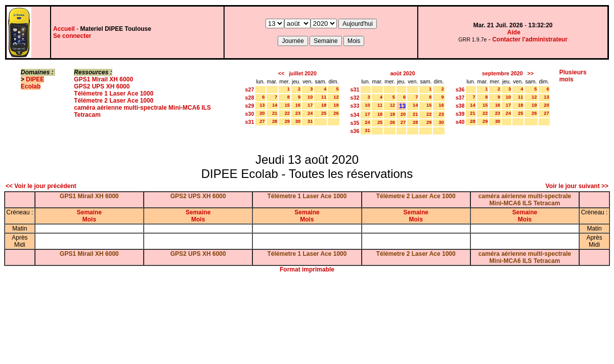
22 (287, 113)
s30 (250, 114)
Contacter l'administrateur (530, 39)
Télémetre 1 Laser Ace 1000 (114, 94)
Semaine (89, 212)
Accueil (64, 29)
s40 (460, 122)
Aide (514, 32)
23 (298, 113)
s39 (460, 114)
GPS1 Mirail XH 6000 (103, 79)
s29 (250, 106)
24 (310, 113)
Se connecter (72, 36)
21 (275, 113)
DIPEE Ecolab (32, 83)
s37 (460, 98)
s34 (355, 115)
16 (298, 105)
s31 (250, 122)
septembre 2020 (502, 73)
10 (310, 97)
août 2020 (402, 73)
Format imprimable (307, 269)
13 (262, 105)
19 (336, 105)
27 (262, 121)
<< (281, 73)
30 (298, 121)
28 (275, 121)
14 (275, 105)
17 (310, 105)
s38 (460, 106)
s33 (355, 106)
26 (336, 113)
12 (336, 97)
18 (324, 105)
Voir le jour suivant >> (577, 186)
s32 (355, 98)
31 (310, 121)
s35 (355, 123)
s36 (355, 131)
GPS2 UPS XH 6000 (102, 86)
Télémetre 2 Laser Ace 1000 (114, 101)
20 (262, 113)
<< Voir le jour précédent (41, 186)
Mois (89, 219)
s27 (250, 89)
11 (324, 97)
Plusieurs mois (573, 76)
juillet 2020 (303, 73)
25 (324, 113)
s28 (250, 98)
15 (287, 105)
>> (531, 73)
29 (287, 121)
